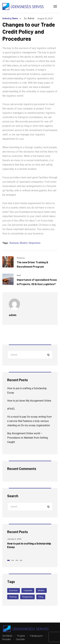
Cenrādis (20, 639)
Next (19, 275)
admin (31, 18)
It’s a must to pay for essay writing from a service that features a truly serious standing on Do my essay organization (29, 421)
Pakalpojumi (36, 636)
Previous (21, 258)
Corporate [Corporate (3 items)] (28, 590)
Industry (7, 18)
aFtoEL (11, 409)
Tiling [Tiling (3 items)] (41, 597)
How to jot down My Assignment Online (29, 401)
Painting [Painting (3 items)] (13, 597)
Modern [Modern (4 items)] (41, 590)
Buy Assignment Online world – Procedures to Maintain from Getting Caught (28, 438)
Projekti (21, 636)
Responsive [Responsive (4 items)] (27, 597)
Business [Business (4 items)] (14, 590)
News (15, 18)
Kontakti (7, 639)
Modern (24, 243)
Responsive (35, 243)
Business (14, 243)
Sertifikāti (7, 636)
